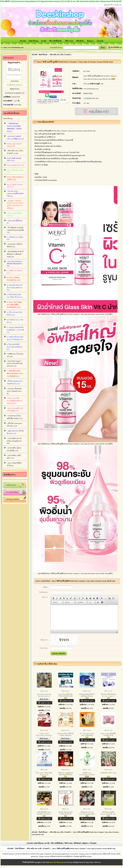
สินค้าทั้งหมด (34, 41)
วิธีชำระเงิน (69, 41)
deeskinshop (15, 81)
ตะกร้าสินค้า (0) (115, 47)
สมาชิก (44, 41)
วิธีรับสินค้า (80, 41)
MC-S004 (87, 71)
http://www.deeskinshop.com (14, 47)
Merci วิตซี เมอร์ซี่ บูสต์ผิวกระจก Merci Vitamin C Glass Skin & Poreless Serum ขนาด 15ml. (84, 581)
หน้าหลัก (23, 41)
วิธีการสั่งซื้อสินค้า (56, 41)
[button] (53, 598)
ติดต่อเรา (91, 41)
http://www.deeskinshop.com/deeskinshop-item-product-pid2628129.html (52, 101)
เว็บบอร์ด (100, 41)
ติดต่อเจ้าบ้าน (15, 89)
